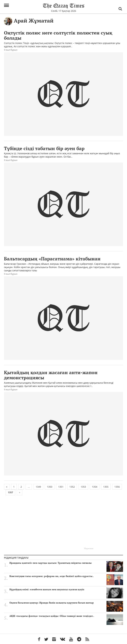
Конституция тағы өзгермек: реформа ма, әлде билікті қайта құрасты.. (66, 576)
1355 (106, 487)
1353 (83, 487)
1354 (95, 487)
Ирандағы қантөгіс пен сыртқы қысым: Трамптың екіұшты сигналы (66, 563)
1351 (61, 487)
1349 (38, 487)
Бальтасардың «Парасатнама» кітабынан (52, 259)
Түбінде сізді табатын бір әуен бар (44, 148)
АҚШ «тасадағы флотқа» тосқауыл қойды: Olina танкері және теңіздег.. (66, 616)
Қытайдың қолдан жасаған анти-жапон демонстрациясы (51, 375)
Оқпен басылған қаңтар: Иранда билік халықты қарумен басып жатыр (66, 603)
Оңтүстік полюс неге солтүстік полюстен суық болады (58, 35)
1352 (72, 487)
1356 (117, 487)
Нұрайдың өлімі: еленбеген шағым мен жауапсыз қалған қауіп (66, 589)
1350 (50, 487)
